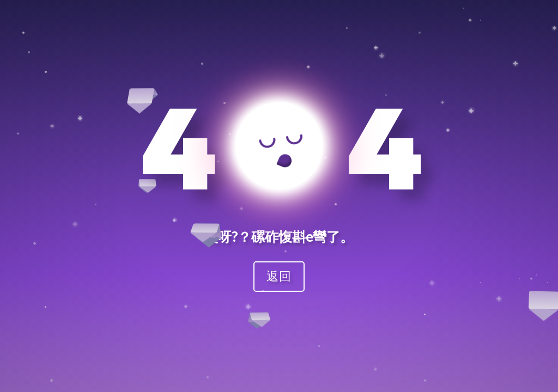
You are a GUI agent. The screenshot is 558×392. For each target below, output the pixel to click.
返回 (279, 276)
